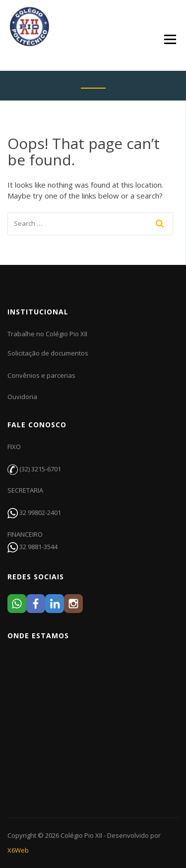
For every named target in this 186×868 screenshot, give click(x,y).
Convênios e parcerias (41, 375)
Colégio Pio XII (81, 835)
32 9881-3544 (38, 547)
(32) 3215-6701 (40, 469)
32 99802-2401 (40, 512)
